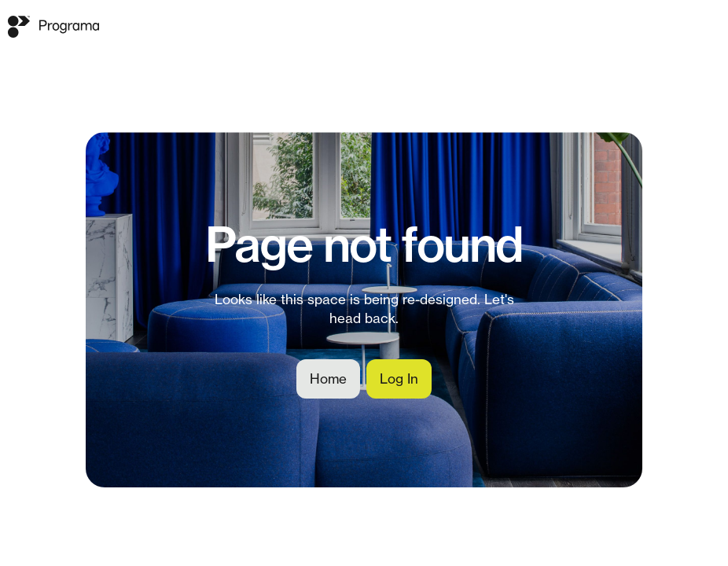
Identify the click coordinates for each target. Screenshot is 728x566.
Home (328, 379)
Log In (399, 379)
